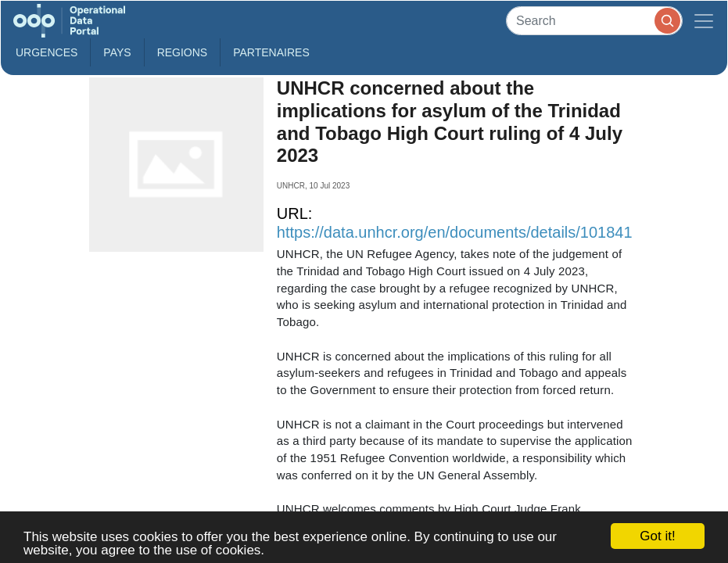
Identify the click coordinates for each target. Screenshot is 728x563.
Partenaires (271, 52)
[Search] (594, 21)
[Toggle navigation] (704, 21)
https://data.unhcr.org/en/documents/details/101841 (455, 232)
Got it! (657, 536)
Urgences (47, 52)
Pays (117, 52)
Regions (183, 52)
